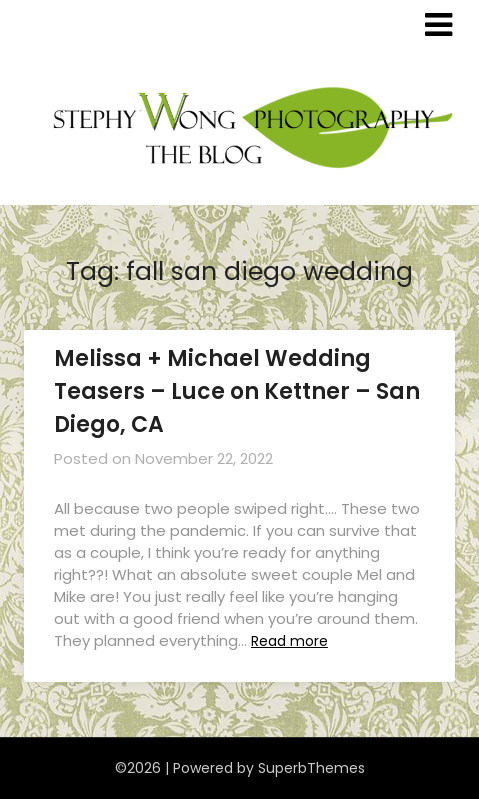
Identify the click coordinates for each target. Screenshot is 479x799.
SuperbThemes (311, 768)
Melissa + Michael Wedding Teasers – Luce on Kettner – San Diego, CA (237, 391)
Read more (289, 641)
